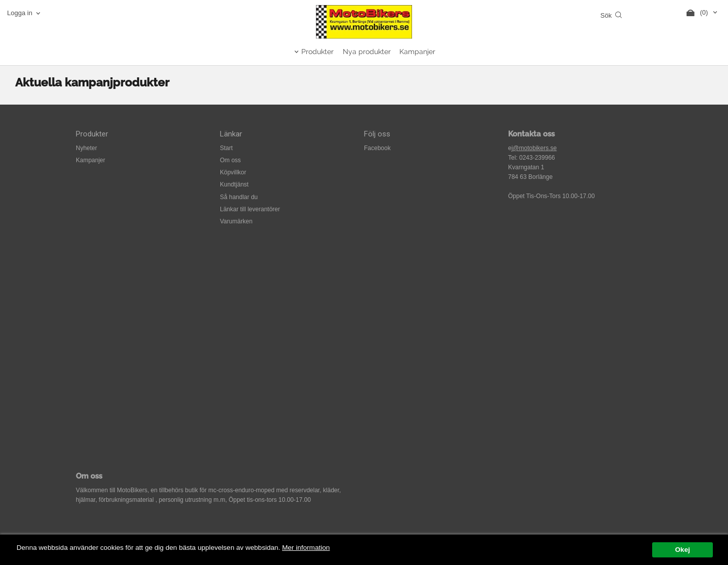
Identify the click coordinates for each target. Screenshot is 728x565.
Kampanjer (417, 52)
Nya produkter (367, 52)
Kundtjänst (234, 184)
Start (226, 148)
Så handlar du (239, 197)
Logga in (20, 13)
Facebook (377, 148)
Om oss (230, 160)
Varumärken (236, 221)
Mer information (306, 548)
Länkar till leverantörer (250, 209)
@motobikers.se (535, 148)
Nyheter (86, 148)
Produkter (317, 52)
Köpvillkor (233, 172)
